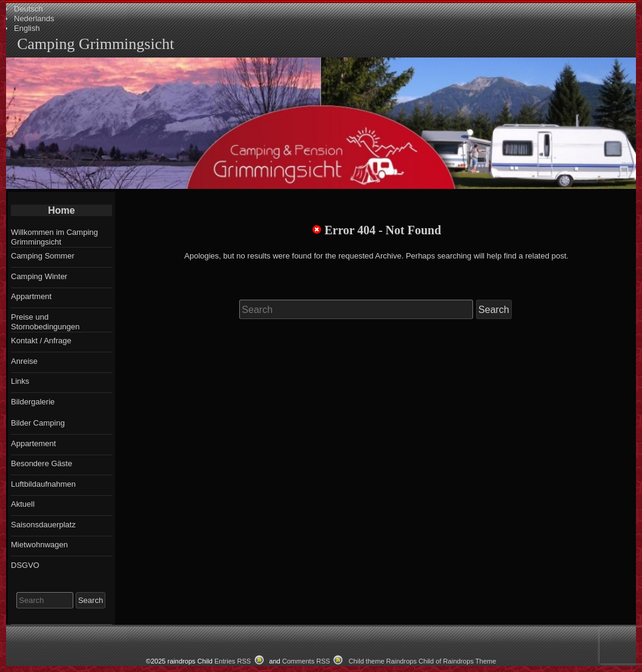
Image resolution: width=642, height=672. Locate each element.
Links (20, 381)
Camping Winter (39, 276)
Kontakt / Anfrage (41, 341)
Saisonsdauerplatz (43, 525)
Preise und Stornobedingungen (45, 322)
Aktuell (23, 504)
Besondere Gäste (41, 463)
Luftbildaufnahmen (43, 484)
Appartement (33, 443)
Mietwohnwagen (39, 545)
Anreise (24, 361)
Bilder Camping (38, 423)
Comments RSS (306, 661)
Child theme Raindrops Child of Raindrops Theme (423, 661)
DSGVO (25, 565)
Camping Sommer (43, 256)
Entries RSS (233, 661)
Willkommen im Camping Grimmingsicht (55, 237)
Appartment (31, 296)
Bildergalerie (33, 402)
